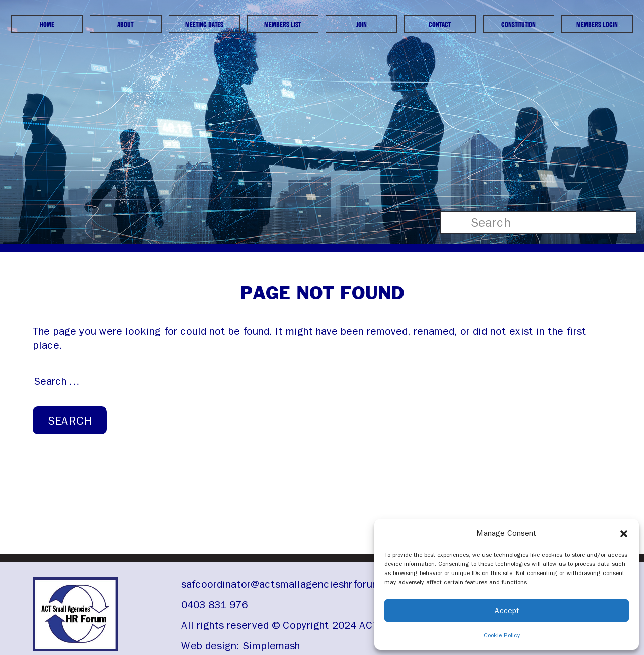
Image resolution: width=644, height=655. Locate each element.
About (125, 24)
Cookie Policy (502, 635)
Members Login (597, 24)
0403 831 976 (214, 605)
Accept (507, 611)
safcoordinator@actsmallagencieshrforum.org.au (298, 584)
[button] (624, 533)
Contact (440, 24)
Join (361, 24)
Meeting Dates (204, 24)
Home (47, 24)
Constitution (518, 24)
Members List (283, 24)
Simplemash (271, 646)
